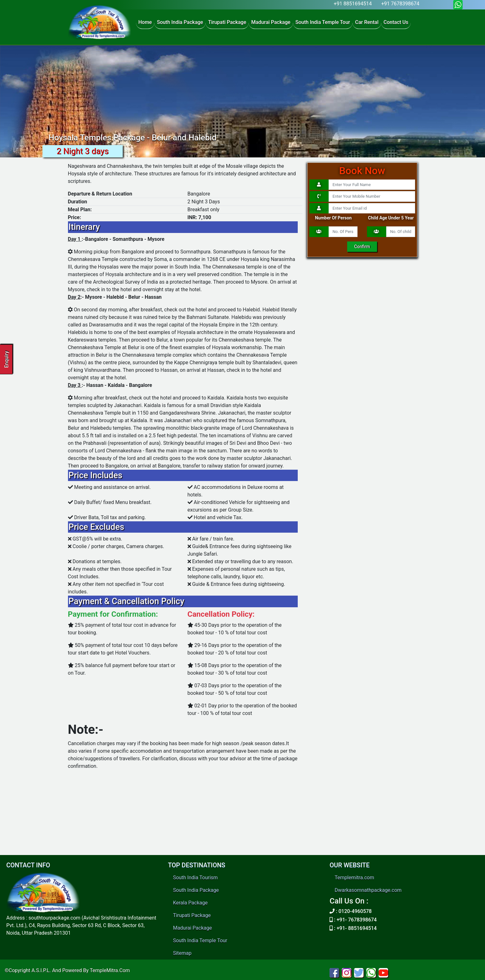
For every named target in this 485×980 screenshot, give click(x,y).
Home (145, 22)
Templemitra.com (354, 878)
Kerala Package (190, 903)
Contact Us (396, 22)
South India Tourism (195, 878)
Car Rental (367, 22)
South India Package (180, 22)
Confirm (362, 246)
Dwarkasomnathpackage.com (368, 890)
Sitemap (182, 953)
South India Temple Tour (323, 22)
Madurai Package (271, 22)
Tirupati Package (227, 22)
